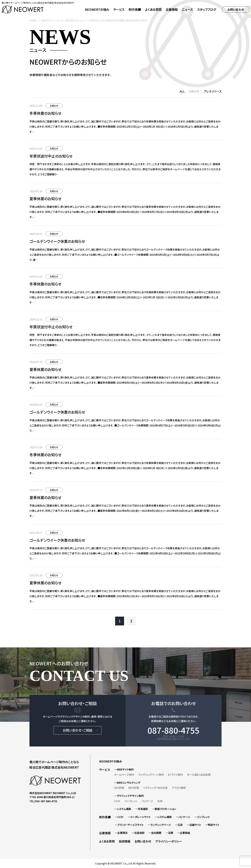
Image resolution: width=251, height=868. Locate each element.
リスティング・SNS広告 (155, 788)
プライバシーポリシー (169, 841)
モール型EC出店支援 (199, 775)
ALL (182, 91)
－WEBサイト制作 (124, 769)
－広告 (179, 825)
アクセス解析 (179, 788)
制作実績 (135, 9)
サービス (105, 770)
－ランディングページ (159, 825)
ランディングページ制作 (151, 775)
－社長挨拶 (138, 833)
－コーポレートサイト (139, 817)
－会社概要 (155, 833)
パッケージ (147, 801)
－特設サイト (212, 825)
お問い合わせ (236, 9)
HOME (33, 20)
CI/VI (117, 801)
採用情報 (125, 841)
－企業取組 (184, 833)
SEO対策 (119, 788)
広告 (160, 801)
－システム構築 (123, 809)
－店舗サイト (194, 825)
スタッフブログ (206, 9)
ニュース (187, 9)
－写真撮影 (142, 809)
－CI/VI (119, 817)
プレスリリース (213, 91)
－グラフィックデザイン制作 (129, 796)
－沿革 (169, 833)
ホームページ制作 (124, 775)
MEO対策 (134, 788)
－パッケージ (183, 817)
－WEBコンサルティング (127, 783)
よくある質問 (153, 9)
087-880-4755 (174, 730)
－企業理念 (121, 833)
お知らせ (194, 91)
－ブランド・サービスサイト (129, 825)
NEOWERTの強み (97, 9)
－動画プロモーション (164, 809)
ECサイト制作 (176, 775)
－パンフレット (202, 817)
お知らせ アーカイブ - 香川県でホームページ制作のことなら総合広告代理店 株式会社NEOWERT (95, 20)
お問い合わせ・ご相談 (78, 730)
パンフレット (131, 801)
